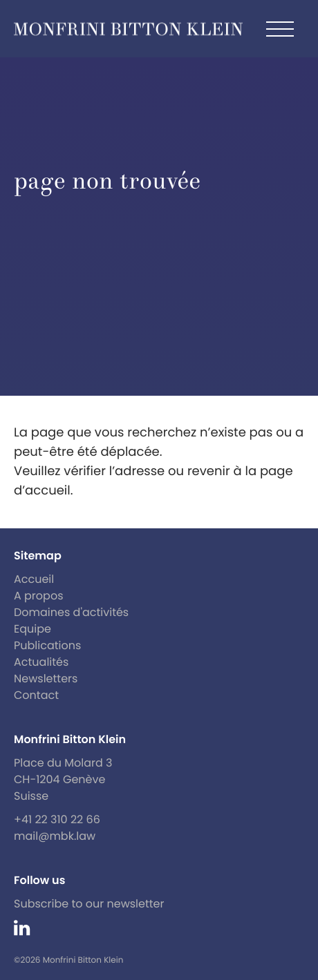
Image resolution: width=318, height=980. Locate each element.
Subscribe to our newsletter (89, 904)
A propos (39, 596)
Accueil (34, 579)
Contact (36, 695)
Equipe (32, 629)
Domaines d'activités (71, 612)
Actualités (41, 662)
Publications (47, 645)
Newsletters (46, 679)
